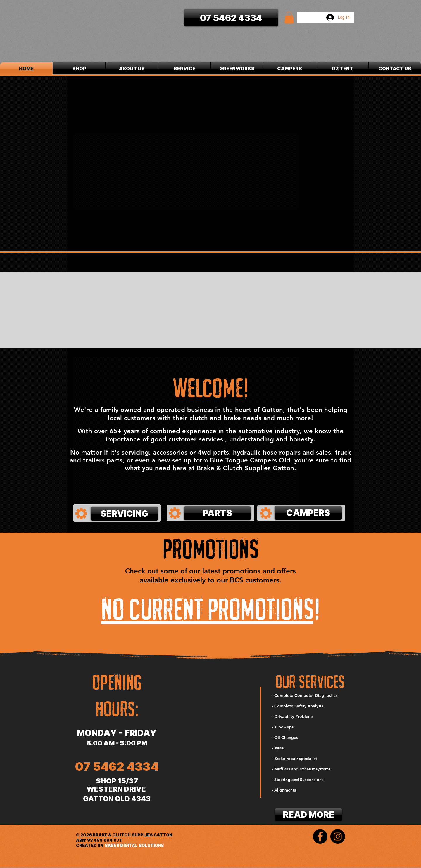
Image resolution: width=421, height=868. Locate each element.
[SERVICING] (124, 514)
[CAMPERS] (308, 513)
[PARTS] (217, 513)
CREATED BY (90, 846)
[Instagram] (338, 836)
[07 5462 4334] (231, 18)
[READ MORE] (308, 815)
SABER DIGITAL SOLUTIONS (134, 846)
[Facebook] (320, 836)
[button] (289, 18)
